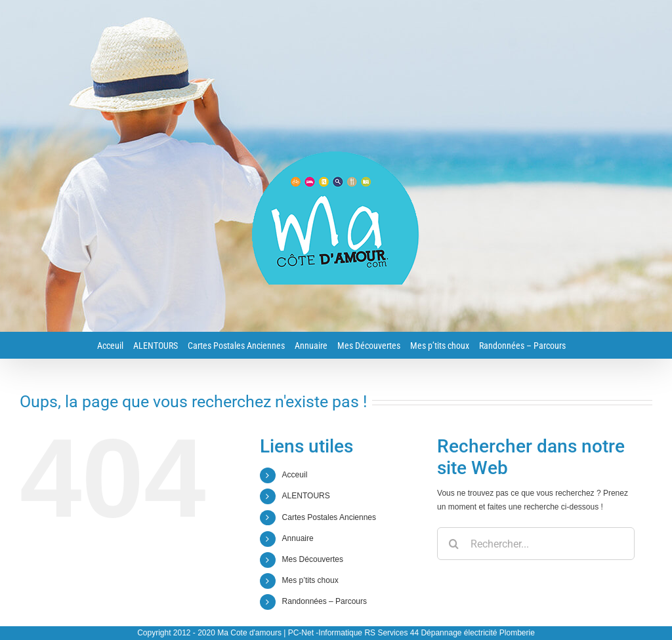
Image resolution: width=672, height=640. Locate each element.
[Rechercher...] (536, 544)
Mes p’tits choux (310, 580)
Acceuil (295, 475)
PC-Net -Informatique (325, 633)
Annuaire (298, 538)
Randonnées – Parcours (325, 601)
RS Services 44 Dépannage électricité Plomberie (449, 633)
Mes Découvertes (313, 559)
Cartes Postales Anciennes (329, 517)
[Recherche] (453, 544)
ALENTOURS (306, 496)
